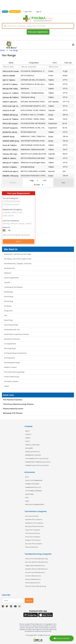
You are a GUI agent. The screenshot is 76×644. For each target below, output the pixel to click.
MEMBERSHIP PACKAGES (33, 455)
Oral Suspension (10, 358)
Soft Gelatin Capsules (11, 381)
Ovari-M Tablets (10, 145)
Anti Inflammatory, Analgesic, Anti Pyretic (18, 264)
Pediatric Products (10, 367)
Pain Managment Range (12, 363)
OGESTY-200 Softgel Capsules (15, 102)
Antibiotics (8, 273)
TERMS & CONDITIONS (32, 445)
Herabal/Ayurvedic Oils (12, 330)
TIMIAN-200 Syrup (10, 115)
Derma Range (9, 297)
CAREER (28, 438)
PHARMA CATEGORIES (32, 484)
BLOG (27, 477)
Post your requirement (38, 32)
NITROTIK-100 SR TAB (12, 132)
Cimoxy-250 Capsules (12, 154)
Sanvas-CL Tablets (11, 93)
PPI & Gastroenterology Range (14, 372)
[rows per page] (38, 185)
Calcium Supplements (11, 278)
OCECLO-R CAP (9, 110)
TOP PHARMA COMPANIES (33, 491)
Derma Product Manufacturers (35, 572)
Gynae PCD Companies (33, 530)
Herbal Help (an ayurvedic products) (16, 334)
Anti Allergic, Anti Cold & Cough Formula (18, 259)
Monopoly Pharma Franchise (34, 526)
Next (63, 183)
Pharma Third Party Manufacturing (36, 559)
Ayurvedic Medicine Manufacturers (37, 562)
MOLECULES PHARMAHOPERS (35, 504)
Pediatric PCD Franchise (33, 540)
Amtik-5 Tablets (10, 167)
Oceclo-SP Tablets (11, 119)
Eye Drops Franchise (32, 516)
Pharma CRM (15, 12)
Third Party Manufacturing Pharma (18, 404)
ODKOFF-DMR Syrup (11, 141)
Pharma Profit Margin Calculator (38, 462)
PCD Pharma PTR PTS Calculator (37, 459)
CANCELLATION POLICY (33, 452)
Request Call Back (62, 638)
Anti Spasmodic (9, 268)
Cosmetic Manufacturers (33, 576)
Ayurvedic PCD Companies (34, 544)
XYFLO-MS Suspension (12, 123)
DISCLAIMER (29, 448)
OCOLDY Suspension (11, 128)
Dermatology (8, 301)
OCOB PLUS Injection (11, 171)
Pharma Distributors (32, 547)
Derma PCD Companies (33, 537)
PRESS (27, 501)
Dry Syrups (8, 306)
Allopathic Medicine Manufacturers (36, 569)
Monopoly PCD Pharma (13, 413)
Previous (12, 183)
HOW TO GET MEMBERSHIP (34, 480)
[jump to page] (38, 180)
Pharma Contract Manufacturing (36, 586)
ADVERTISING (29, 494)
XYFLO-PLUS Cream (11, 71)
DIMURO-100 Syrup (11, 176)
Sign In (39, 12)
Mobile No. (7, 227)
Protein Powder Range (12, 377)
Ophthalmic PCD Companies (34, 523)
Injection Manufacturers (33, 579)
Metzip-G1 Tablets (11, 163)
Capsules (7, 282)
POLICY (28, 441)
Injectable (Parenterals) (12, 339)
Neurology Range (10, 348)
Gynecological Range (11, 325)
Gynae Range (8, 320)
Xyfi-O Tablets (9, 80)
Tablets (6, 386)
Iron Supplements (10, 344)
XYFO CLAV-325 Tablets (13, 106)
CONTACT (28, 434)
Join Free (27, 12)
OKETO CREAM (9, 76)
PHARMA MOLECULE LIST (33, 487)
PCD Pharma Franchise (13, 400)
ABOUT (27, 431)
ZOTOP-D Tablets (10, 84)
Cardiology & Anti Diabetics (13, 287)
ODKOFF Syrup (9, 137)
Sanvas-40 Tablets (11, 97)
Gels (5, 315)
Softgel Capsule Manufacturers (35, 565)
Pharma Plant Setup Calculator (37, 465)
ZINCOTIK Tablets (10, 150)
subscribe (29, 601)
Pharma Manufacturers (13, 409)
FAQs (27, 498)
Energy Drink (8, 311)
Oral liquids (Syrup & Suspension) (15, 353)
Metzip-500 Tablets (11, 89)
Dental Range (8, 292)
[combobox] (38, 26)
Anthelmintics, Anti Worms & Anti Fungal (17, 254)
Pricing (6, 12)
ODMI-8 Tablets (9, 158)
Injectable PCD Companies (34, 519)
